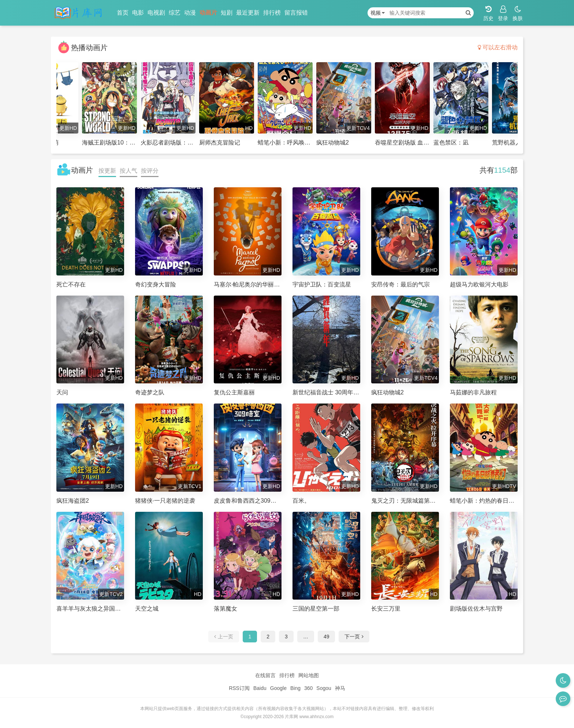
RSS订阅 (239, 688)
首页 (123, 13)
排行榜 (272, 13)
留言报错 (296, 13)
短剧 (227, 13)
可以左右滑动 (498, 47)
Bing (295, 688)
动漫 (190, 13)
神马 (340, 688)
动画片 (208, 13)
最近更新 (248, 13)
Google (278, 688)
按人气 (128, 171)
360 (308, 688)
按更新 (107, 171)
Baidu (260, 688)
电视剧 (156, 13)
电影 (138, 13)
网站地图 (309, 675)
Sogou (324, 688)
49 (327, 637)
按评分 (150, 171)
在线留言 (265, 675)
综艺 (175, 13)
